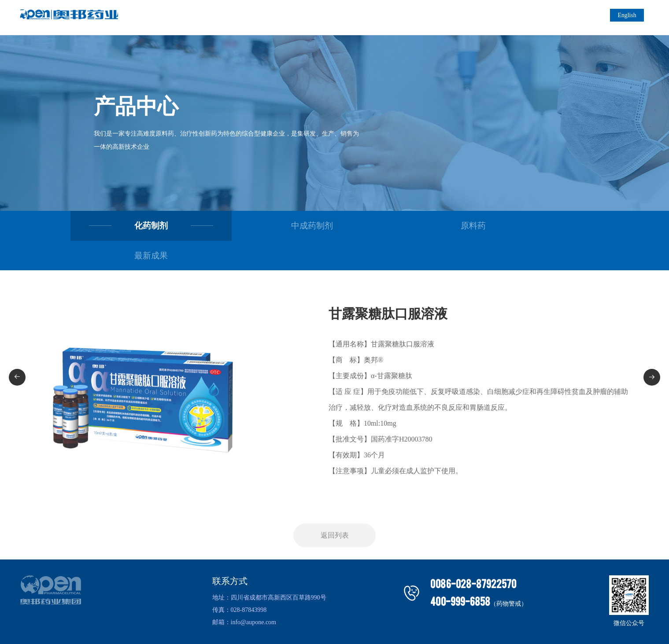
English (631, 17)
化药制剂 (137, 227)
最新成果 (533, 227)
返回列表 (335, 524)
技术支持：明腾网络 (418, 629)
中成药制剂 (269, 227)
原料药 (401, 227)
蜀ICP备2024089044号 (365, 629)
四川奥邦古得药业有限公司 (307, 629)
